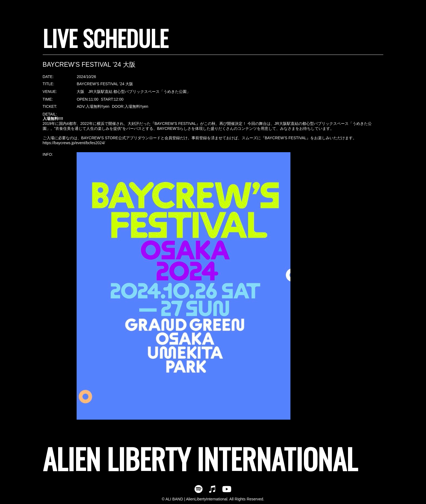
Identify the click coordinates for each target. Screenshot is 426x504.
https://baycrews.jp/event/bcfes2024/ (74, 143)
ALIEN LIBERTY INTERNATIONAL (200, 458)
